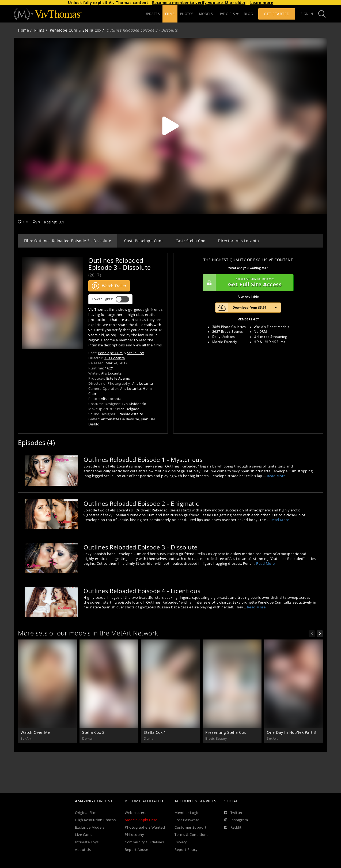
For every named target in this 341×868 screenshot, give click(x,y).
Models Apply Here (141, 820)
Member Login (187, 813)
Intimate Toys (87, 842)
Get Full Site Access (247, 283)
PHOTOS (187, 14)
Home (23, 30)
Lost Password (187, 820)
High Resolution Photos (95, 820)
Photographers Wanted (145, 827)
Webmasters (135, 813)
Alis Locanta (115, 358)
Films (39, 30)
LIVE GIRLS (229, 14)
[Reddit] (233, 828)
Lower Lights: (110, 299)
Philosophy (134, 835)
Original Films (87, 813)
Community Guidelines (144, 842)
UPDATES (152, 14)
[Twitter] (233, 813)
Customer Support (190, 827)
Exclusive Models (90, 827)
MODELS (206, 14)
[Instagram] (236, 820)
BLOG (248, 14)
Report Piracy (186, 850)
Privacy (181, 842)
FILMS (170, 14)
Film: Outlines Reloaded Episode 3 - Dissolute (68, 241)
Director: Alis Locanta (238, 241)
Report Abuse (136, 850)
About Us (83, 850)
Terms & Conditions (191, 835)
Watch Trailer (109, 286)
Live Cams (84, 835)
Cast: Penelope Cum (143, 241)
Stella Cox (92, 30)
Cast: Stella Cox (190, 241)
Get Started (277, 14)
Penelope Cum (64, 30)
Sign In (307, 14)
